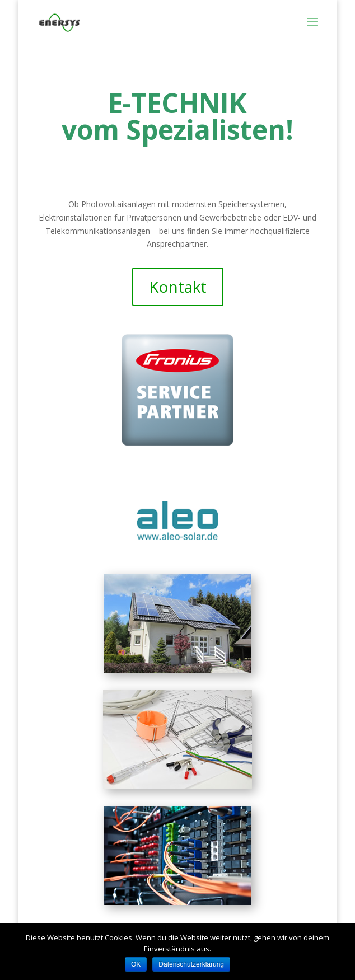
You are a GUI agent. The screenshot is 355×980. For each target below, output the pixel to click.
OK (136, 964)
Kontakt (178, 287)
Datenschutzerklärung (191, 964)
